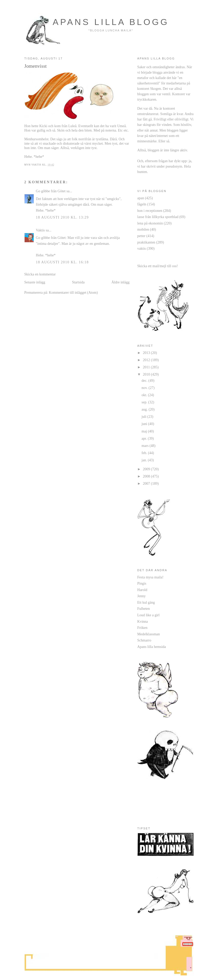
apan (141, 198)
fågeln (142, 204)
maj (145, 431)
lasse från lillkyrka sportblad (158, 217)
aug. (145, 409)
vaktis (142, 248)
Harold (142, 590)
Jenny (142, 596)
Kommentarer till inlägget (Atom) (73, 292)
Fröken (143, 628)
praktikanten (146, 242)
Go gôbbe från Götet (51, 191)
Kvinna (143, 621)
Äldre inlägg (121, 282)
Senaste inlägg (35, 282)
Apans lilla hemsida (152, 647)
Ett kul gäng (146, 602)
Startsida (78, 282)
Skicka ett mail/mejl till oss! (158, 266)
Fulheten (144, 609)
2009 (147, 469)
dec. (145, 380)
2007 (147, 483)
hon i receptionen (150, 211)
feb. (145, 453)
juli (144, 417)
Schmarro (144, 640)
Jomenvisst (36, 66)
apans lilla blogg (111, 22)
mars (145, 446)
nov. (145, 388)
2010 (147, 374)
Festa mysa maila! (150, 577)
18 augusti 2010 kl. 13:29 (62, 217)
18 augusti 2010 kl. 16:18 (62, 262)
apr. (145, 438)
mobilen (143, 229)
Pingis (142, 583)
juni (145, 424)
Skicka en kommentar (40, 274)
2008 (147, 476)
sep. (145, 402)
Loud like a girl (149, 615)
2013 (147, 353)
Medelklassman (149, 634)
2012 (147, 360)
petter (141, 236)
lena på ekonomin (150, 223)
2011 (147, 367)
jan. (145, 460)
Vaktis (40, 230)
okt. (145, 395)
